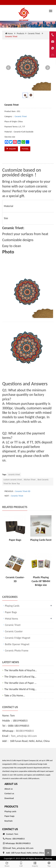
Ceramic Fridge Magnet (18, 638)
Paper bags (9, 816)
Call (21, 864)
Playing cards (10, 811)
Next (48, 68)
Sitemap (48, 858)
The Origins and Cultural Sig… (20, 677)
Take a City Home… (15, 695)
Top (49, 864)
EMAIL (25, 149)
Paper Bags (15, 540)
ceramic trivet (14, 475)
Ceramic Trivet (34, 33)
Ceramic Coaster (14, 631)
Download (9, 798)
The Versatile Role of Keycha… (21, 670)
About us (9, 789)
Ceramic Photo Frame (17, 651)
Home (10, 33)
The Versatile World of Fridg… (20, 689)
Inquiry (35, 864)
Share (7, 864)
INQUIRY (11, 149)
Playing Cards (12, 606)
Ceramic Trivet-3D (23, 491)
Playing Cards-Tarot (41, 540)
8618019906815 (25, 731)
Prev (8, 68)
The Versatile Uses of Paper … (20, 683)
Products (20, 33)
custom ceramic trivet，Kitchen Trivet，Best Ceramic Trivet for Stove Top (26, 482)
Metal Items (11, 619)
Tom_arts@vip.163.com (24, 736)
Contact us (9, 793)
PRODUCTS (11, 806)
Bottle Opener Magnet (17, 644)
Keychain (9, 821)
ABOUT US (11, 784)
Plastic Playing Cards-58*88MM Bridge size (41, 581)
